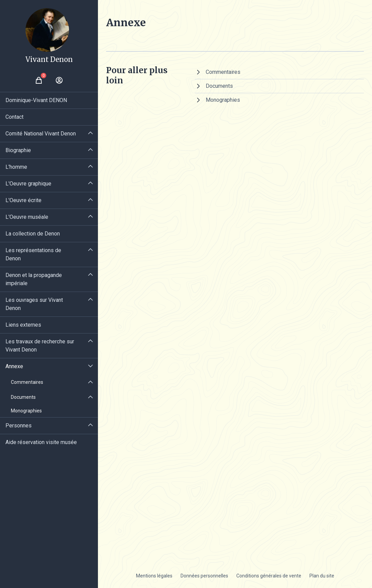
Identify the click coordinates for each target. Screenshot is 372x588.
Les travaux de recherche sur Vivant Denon (40, 346)
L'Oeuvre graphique (28, 184)
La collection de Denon (33, 234)
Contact (14, 117)
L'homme (16, 167)
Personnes (19, 426)
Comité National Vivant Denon (41, 134)
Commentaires (27, 382)
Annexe (14, 366)
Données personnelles (204, 576)
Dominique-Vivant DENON (36, 100)
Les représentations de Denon (33, 254)
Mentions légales (154, 576)
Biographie (18, 150)
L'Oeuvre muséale (27, 217)
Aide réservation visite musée (41, 442)
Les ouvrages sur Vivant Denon (34, 304)
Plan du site (322, 576)
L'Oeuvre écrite (23, 200)
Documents (23, 397)
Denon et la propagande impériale (34, 279)
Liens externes (23, 325)
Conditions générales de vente (269, 576)
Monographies (26, 411)
